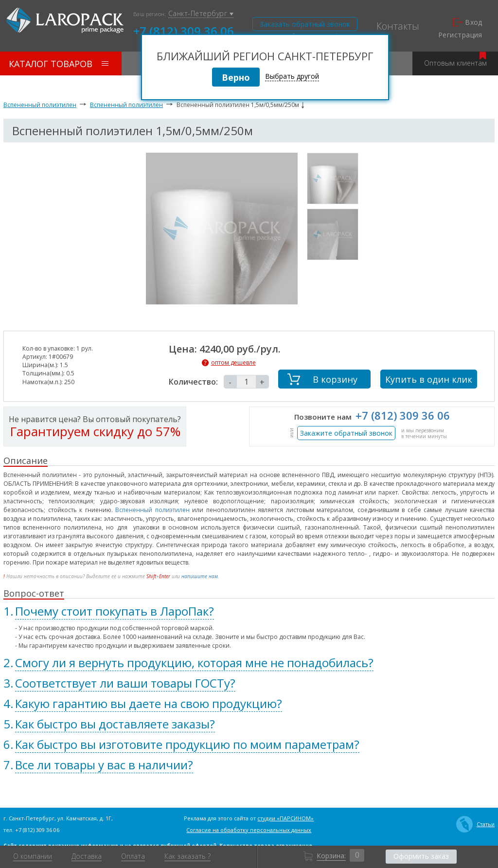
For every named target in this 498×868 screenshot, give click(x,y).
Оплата (133, 856)
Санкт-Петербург (201, 14)
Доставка (87, 856)
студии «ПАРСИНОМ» (285, 818)
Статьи (475, 824)
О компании (33, 856)
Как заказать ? (187, 856)
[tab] (249, 611)
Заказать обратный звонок (305, 24)
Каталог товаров (59, 64)
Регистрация (460, 35)
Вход (468, 22)
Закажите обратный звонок (346, 433)
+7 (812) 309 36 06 (184, 30)
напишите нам (200, 576)
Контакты (398, 26)
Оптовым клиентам (455, 60)
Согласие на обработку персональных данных (249, 830)
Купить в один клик (429, 379)
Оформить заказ (421, 856)
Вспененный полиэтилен (40, 105)
